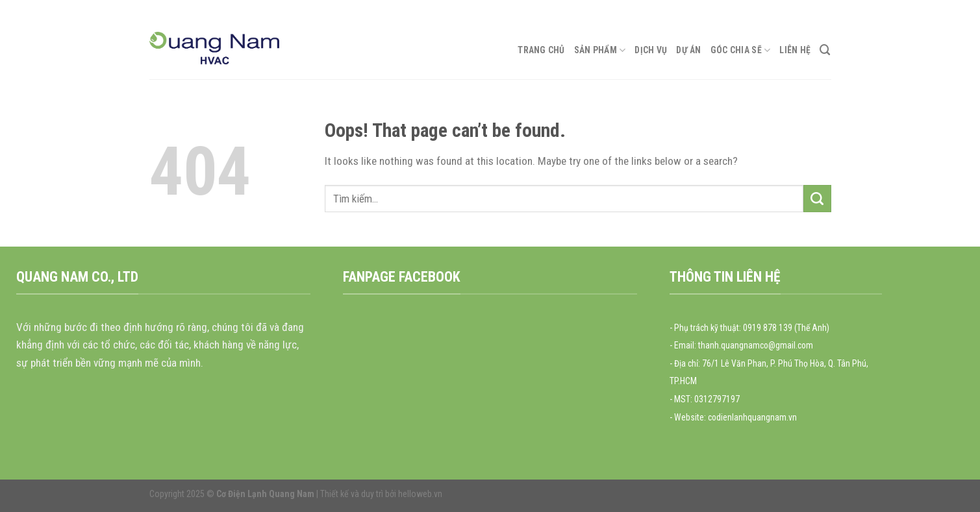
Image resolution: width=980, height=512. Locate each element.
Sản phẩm (600, 50)
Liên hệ (795, 50)
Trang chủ (541, 50)
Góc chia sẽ (741, 50)
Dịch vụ (651, 50)
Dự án (688, 50)
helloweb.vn (420, 494)
